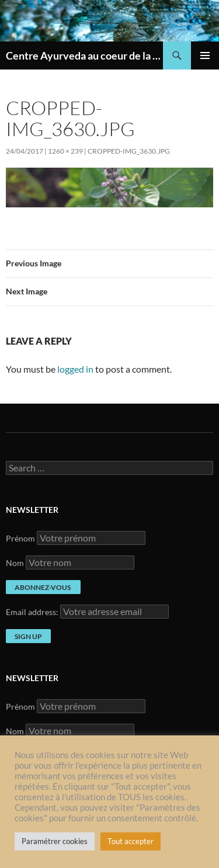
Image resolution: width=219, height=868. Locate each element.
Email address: (33, 612)
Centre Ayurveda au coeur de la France (84, 55)
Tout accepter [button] (131, 841)
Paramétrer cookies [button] (55, 841)
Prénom (20, 538)
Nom (15, 563)
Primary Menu (205, 55)
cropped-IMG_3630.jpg (129, 151)
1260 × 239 (65, 151)
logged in (75, 369)
